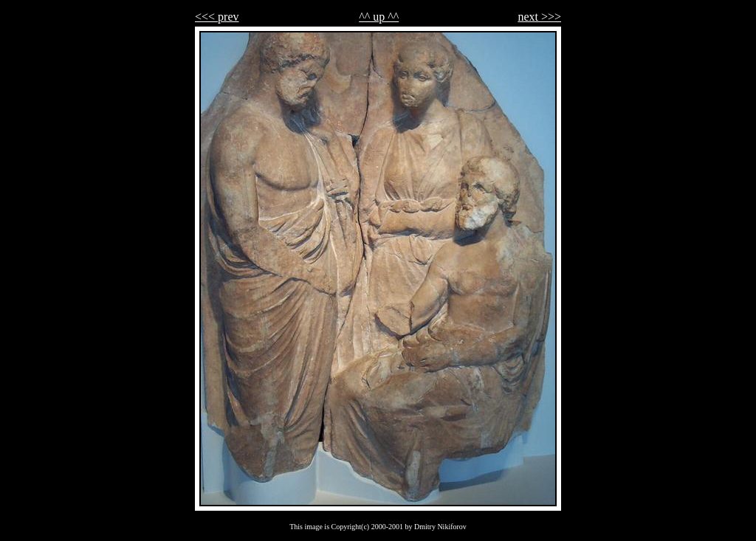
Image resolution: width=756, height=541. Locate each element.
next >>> (539, 17)
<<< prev (217, 17)
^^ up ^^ (379, 17)
